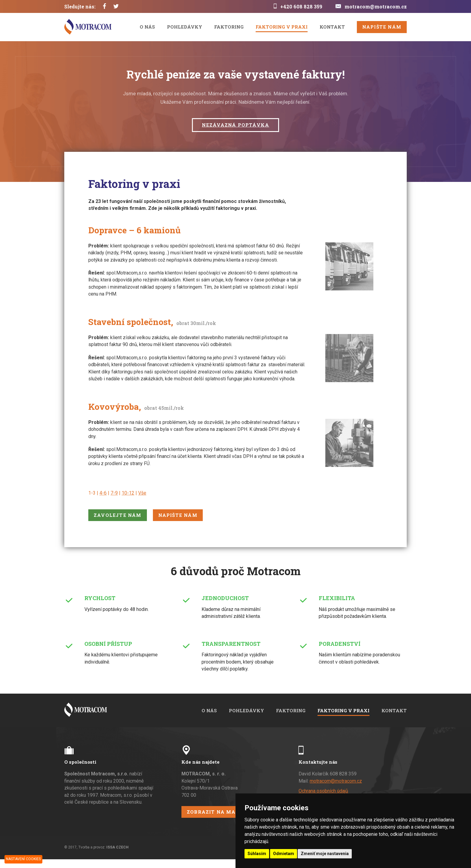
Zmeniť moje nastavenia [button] (325, 854)
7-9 (114, 493)
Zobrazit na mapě (215, 812)
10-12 (128, 493)
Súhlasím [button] (257, 854)
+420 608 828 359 (301, 6)
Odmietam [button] (284, 854)
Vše (142, 493)
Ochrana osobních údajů (323, 791)
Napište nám (382, 27)
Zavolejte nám (118, 515)
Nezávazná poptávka (236, 125)
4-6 (103, 493)
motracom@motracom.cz (376, 6)
